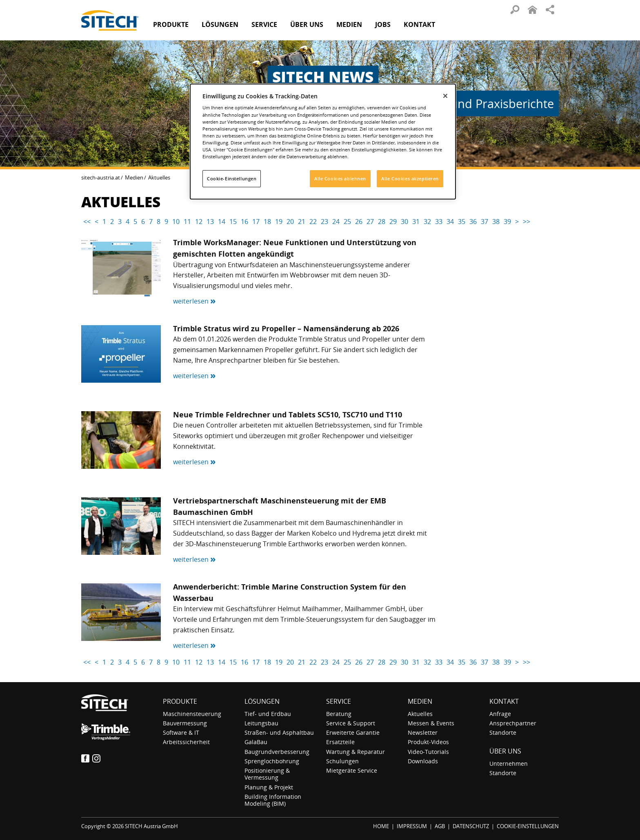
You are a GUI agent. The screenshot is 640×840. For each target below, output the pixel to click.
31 (416, 222)
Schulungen (342, 761)
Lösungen (262, 701)
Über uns (505, 751)
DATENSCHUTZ (471, 826)
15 (233, 222)
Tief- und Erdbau (268, 714)
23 (324, 222)
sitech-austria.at (101, 177)
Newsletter (423, 733)
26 (359, 222)
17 (256, 222)
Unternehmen (509, 764)
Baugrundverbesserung (277, 752)
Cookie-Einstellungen (232, 178)
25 (347, 222)
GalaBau (256, 742)
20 (290, 222)
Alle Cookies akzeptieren (410, 178)
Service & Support (351, 723)
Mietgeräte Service (352, 770)
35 (462, 222)
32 (427, 222)
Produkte (171, 24)
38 (496, 222)
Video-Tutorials (428, 752)
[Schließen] (445, 96)
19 (279, 222)
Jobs (383, 24)
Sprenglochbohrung (272, 761)
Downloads (423, 761)
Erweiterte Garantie (353, 733)
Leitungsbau (261, 723)
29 (393, 222)
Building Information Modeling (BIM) (273, 800)
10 (176, 222)
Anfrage (500, 714)
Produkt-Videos (428, 742)
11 (187, 222)
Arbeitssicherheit (186, 742)
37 (484, 222)
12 (199, 222)
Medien (134, 177)
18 (267, 222)
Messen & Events (431, 723)
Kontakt (419, 24)
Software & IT (181, 733)
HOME (381, 826)
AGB (440, 826)
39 (507, 222)
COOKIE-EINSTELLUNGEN (528, 826)
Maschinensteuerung (192, 714)
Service (339, 701)
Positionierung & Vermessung (267, 774)
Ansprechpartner (513, 723)
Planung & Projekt (269, 787)
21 (302, 222)
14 (222, 222)
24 (336, 222)
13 (210, 222)
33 (439, 222)
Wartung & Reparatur (356, 752)
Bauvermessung (185, 723)
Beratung (339, 714)
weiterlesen (194, 301)
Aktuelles (420, 714)
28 (382, 222)
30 (404, 222)
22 (313, 222)
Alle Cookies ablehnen (340, 178)
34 (450, 222)
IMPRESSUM (412, 826)
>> (527, 222)
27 (370, 222)
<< (87, 222)
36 (473, 222)
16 (244, 222)
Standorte (503, 733)
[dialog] (323, 142)
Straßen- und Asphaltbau (279, 733)
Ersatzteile (340, 742)
